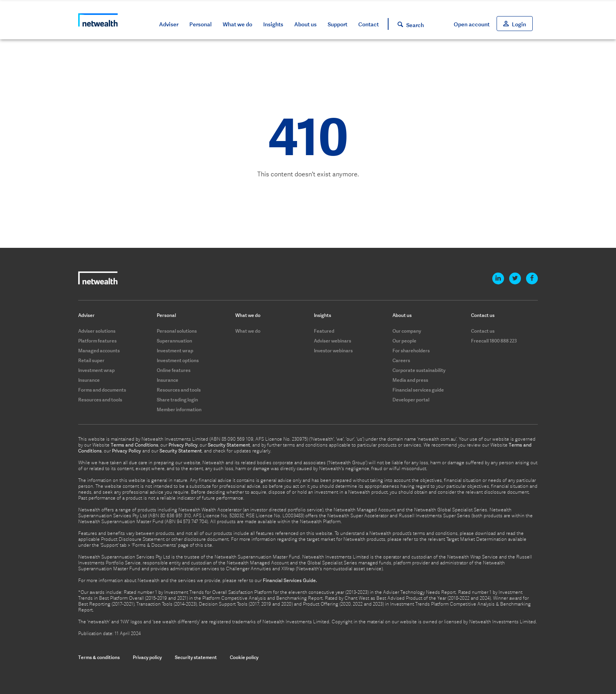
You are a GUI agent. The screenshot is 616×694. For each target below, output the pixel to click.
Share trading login (177, 400)
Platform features (97, 341)
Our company (407, 331)
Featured (324, 331)
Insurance (89, 380)
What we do (237, 24)
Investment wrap (96, 370)
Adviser (169, 24)
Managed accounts (99, 351)
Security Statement (229, 445)
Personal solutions (177, 331)
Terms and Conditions (135, 445)
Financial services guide (418, 390)
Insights (273, 24)
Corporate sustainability (419, 370)
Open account (472, 24)
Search (415, 25)
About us (305, 24)
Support (337, 24)
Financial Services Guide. (290, 580)
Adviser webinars (333, 341)
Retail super (91, 360)
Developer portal (411, 400)
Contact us (483, 331)
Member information (179, 409)
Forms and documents (102, 390)
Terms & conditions (99, 657)
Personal (201, 24)
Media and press (410, 380)
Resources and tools (100, 400)
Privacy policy (147, 657)
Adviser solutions (97, 331)
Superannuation (174, 341)
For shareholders (411, 351)
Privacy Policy (183, 445)
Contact (368, 24)
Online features (174, 370)
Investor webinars (333, 351)
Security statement (196, 657)
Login (519, 24)
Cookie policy (244, 657)
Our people (404, 341)
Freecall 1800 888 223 (494, 341)
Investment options (178, 360)
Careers (401, 360)
